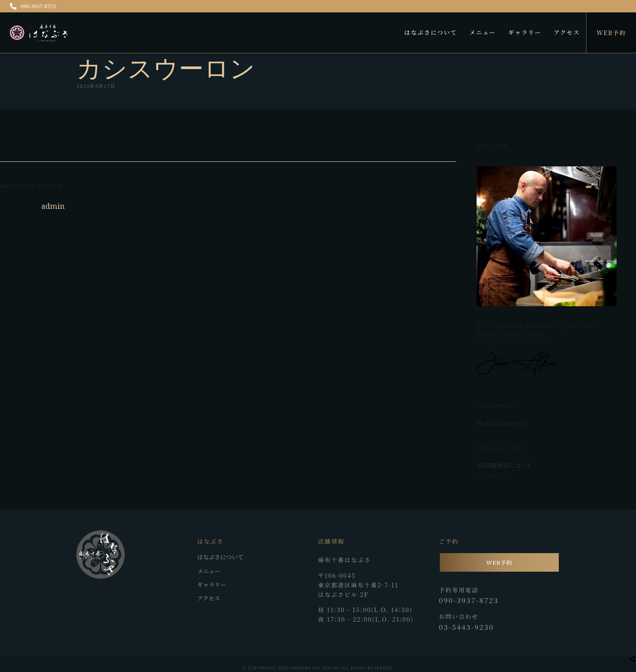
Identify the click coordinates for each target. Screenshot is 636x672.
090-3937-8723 (33, 6)
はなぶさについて (431, 32)
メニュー (483, 32)
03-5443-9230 (466, 627)
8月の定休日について (504, 465)
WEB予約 (611, 33)
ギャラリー (525, 32)
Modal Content (497, 423)
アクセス (567, 32)
